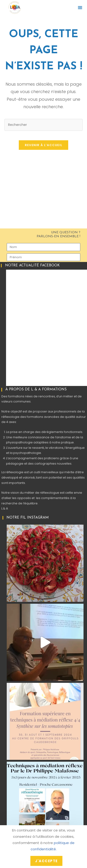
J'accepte (46, 861)
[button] (80, 7)
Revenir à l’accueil (44, 145)
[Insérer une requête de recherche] (44, 125)
